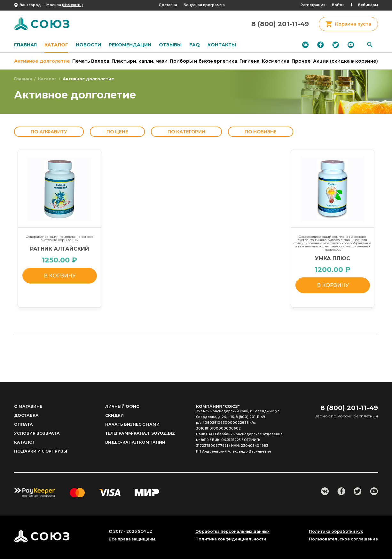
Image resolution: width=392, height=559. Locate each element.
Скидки (114, 415)
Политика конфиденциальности (231, 539)
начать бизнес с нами (132, 424)
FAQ (195, 45)
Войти (338, 5)
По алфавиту (49, 132)
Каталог (56, 45)
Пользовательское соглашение (343, 539)
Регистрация (313, 5)
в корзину (60, 276)
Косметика (276, 61)
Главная (25, 45)
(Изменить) (72, 5)
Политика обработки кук (336, 532)
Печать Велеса (91, 61)
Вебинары (368, 5)
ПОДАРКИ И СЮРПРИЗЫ (41, 451)
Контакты (222, 45)
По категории (186, 132)
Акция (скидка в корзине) (345, 61)
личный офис (122, 406)
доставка (26, 415)
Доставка (168, 5)
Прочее (301, 61)
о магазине (28, 406)
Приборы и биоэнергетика (204, 61)
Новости (88, 45)
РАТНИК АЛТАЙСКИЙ (60, 249)
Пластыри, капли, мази (140, 61)
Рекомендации (130, 45)
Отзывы (170, 45)
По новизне (261, 132)
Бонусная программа (204, 5)
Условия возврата (37, 433)
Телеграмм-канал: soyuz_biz (140, 433)
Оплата (24, 424)
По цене (117, 132)
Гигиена (250, 61)
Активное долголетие (42, 61)
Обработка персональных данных (232, 532)
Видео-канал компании (135, 442)
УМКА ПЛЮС (333, 258)
